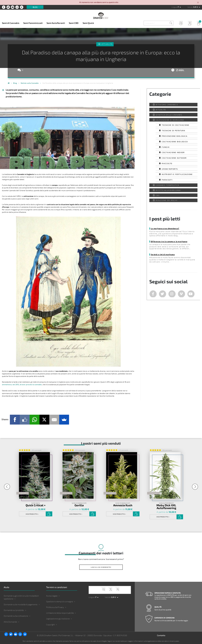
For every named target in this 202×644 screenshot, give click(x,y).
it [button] (178, 7)
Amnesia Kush (123, 505)
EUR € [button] (196, 7)
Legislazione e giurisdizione (58, 619)
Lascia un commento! (101, 567)
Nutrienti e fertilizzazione (177, 174)
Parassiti (167, 180)
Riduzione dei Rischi (166, 200)
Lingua (174, 7)
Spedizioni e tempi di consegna (59, 601)
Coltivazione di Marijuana (170, 120)
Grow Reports (170, 169)
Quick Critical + (36, 505)
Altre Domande (10, 622)
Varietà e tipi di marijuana (163, 254)
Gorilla (79, 505)
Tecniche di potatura (173, 131)
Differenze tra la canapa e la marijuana (169, 241)
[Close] (198, 3)
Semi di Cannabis (11, 23)
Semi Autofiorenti (56, 23)
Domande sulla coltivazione (16, 616)
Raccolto (167, 163)
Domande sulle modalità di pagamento (21, 604)
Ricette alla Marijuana (168, 190)
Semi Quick (88, 23)
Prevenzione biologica (174, 136)
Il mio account (189, 23)
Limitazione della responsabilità (60, 613)
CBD (158, 195)
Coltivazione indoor (173, 152)
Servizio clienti (180, 23)
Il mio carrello (198, 23)
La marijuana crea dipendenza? (165, 228)
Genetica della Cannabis (169, 115)
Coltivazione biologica (175, 142)
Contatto (161, 635)
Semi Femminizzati (33, 23)
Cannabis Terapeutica (167, 185)
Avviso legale (52, 596)
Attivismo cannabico (167, 105)
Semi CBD (74, 23)
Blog (35, 7)
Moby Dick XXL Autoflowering (166, 507)
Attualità (107, 44)
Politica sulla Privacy (55, 607)
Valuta (190, 7)
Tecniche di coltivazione (175, 125)
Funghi (166, 147)
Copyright (50, 624)
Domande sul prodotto (14, 610)
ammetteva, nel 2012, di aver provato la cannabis (22, 384)
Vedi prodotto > (32, 514)
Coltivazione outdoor (174, 158)
